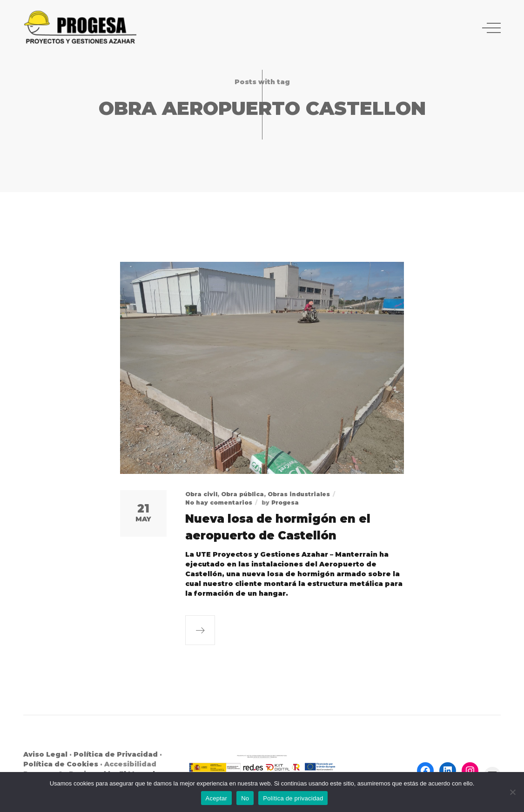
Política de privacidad (293, 798)
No (245, 798)
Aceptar (217, 798)
